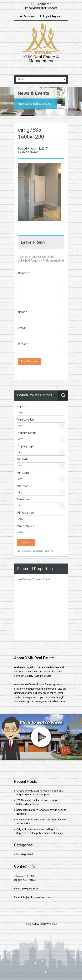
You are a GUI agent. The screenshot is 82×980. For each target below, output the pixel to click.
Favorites (27, 16)
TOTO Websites (48, 924)
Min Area (26, 513)
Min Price (23, 486)
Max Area (26, 526)
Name (23, 312)
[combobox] (41, 426)
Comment (24, 273)
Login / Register (50, 16)
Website (23, 344)
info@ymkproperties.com (41, 8)
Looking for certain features (35, 551)
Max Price (23, 499)
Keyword (22, 406)
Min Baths (23, 473)
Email (22, 328)
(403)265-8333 (44, 69)
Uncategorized (25, 854)
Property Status (27, 433)
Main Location (25, 420)
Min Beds (23, 459)
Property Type (26, 446)
